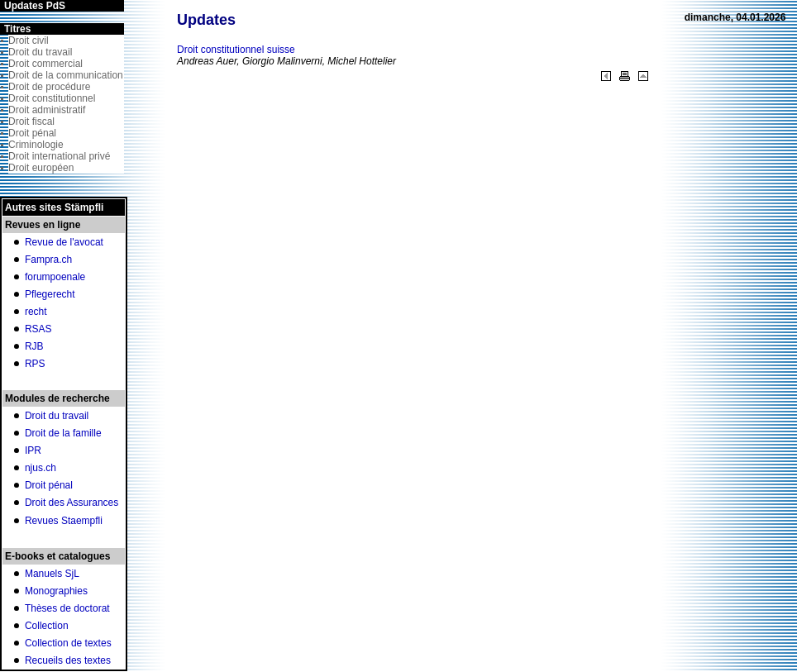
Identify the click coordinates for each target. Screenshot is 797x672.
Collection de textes (68, 643)
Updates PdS (35, 6)
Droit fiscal (31, 122)
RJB (34, 346)
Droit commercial (45, 64)
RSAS (38, 329)
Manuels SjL (52, 574)
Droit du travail (40, 52)
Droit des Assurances (72, 503)
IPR (33, 450)
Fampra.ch (48, 260)
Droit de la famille (63, 433)
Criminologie (36, 145)
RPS (35, 364)
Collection (47, 626)
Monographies (56, 591)
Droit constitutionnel (52, 98)
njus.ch (41, 468)
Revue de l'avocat (64, 242)
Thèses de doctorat (67, 608)
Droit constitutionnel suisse (236, 50)
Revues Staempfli (64, 521)
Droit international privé (59, 156)
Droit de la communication (66, 75)
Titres (17, 29)
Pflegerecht (50, 294)
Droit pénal (32, 133)
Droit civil (29, 41)
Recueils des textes (68, 660)
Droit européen (41, 168)
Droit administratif (47, 110)
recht (36, 312)
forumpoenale (55, 277)
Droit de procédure (49, 87)
